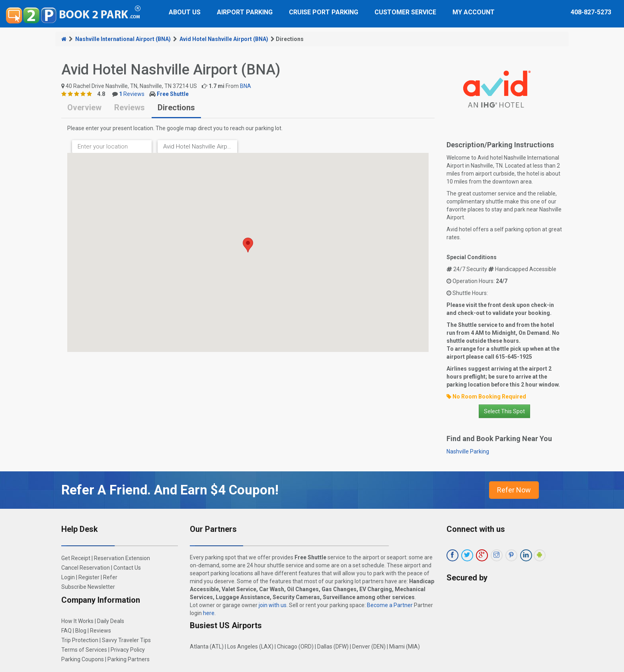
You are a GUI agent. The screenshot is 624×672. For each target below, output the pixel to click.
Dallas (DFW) (333, 647)
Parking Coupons (83, 659)
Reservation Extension (122, 558)
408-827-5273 (591, 12)
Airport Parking (245, 12)
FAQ (66, 631)
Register (89, 577)
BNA (246, 86)
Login (68, 577)
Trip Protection (80, 640)
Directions (176, 107)
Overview (84, 107)
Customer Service (405, 12)
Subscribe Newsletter (88, 587)
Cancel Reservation (86, 568)
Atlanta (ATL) (207, 647)
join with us (273, 605)
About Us (185, 12)
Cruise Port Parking (324, 12)
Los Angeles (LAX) (250, 647)
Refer (110, 577)
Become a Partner (390, 605)
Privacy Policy (128, 650)
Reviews (132, 94)
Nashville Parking (468, 451)
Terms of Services (84, 650)
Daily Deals (111, 621)
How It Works (77, 621)
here (209, 613)
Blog (81, 631)
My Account (474, 12)
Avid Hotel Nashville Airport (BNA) (224, 39)
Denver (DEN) (369, 647)
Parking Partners (129, 659)
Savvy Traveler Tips (126, 640)
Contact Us (127, 568)
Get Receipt (76, 558)
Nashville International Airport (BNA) (123, 39)
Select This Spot (504, 411)
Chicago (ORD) (295, 647)
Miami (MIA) (405, 647)
